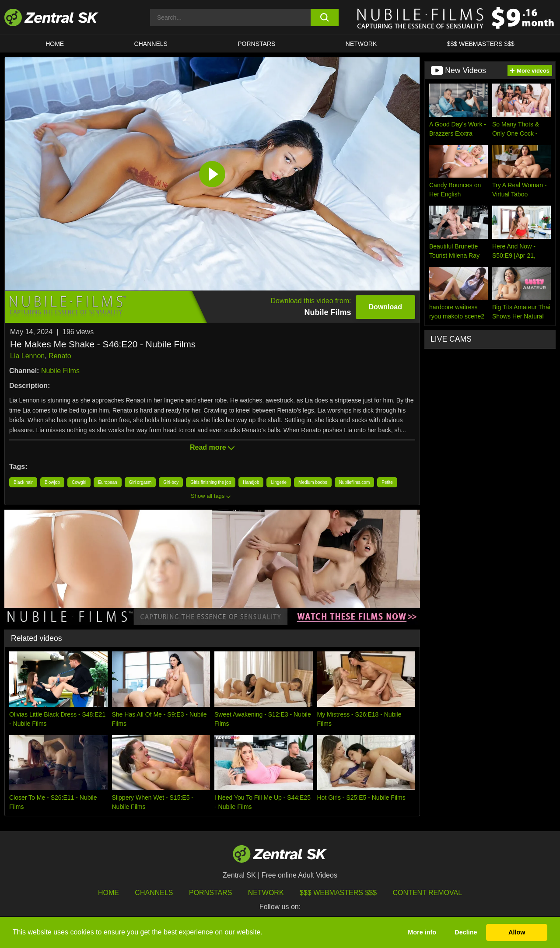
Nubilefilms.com (355, 482)
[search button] (325, 17)
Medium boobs (313, 482)
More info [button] (422, 932)
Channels (151, 44)
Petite (387, 482)
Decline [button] (466, 932)
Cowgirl (79, 482)
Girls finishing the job (211, 482)
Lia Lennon (27, 356)
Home (55, 44)
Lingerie (279, 482)
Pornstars (256, 44)
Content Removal (428, 893)
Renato (60, 356)
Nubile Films (60, 371)
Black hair (23, 482)
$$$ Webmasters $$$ (481, 44)
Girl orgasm (140, 482)
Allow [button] (517, 932)
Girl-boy (171, 482)
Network (361, 44)
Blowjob (52, 482)
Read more (212, 447)
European (107, 482)
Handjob (251, 482)
